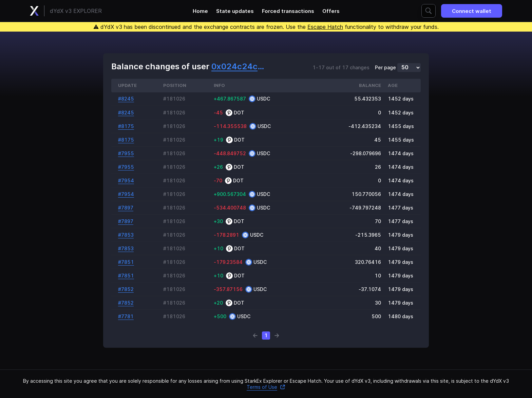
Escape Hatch (325, 27)
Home (200, 11)
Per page (385, 68)
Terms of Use (266, 387)
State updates (235, 11)
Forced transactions (288, 11)
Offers (331, 11)
